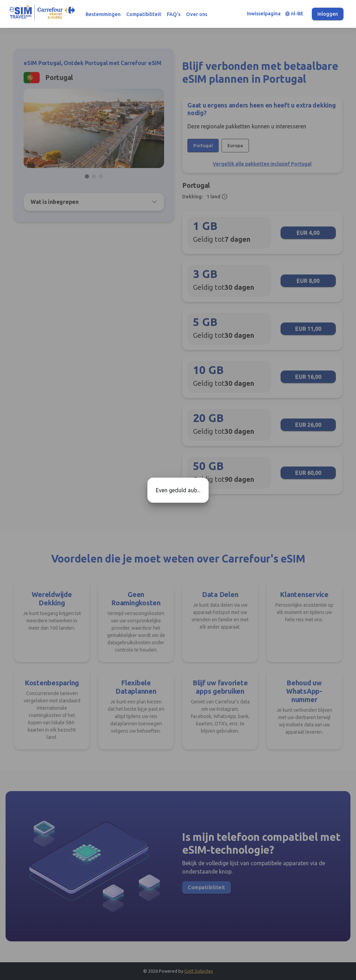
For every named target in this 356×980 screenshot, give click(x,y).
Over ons (197, 14)
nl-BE (294, 14)
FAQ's (174, 14)
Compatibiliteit (144, 14)
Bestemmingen (103, 14)
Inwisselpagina (264, 14)
